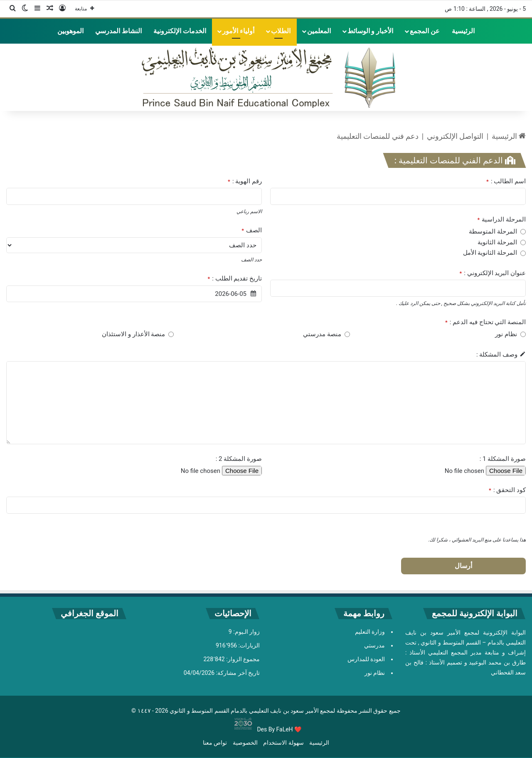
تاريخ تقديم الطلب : (235, 278)
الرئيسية (463, 31)
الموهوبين (70, 31)
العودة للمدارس (366, 659)
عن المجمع (425, 31)
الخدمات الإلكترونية (180, 31)
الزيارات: (248, 645)
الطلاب (281, 31)
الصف (252, 230)
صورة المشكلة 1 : (503, 459)
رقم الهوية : (245, 181)
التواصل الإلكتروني (455, 136)
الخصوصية (245, 743)
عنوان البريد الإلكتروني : (493, 273)
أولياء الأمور (238, 31)
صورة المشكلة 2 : (239, 459)
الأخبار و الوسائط (371, 31)
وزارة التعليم (370, 632)
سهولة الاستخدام (283, 743)
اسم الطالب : (506, 181)
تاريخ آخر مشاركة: (237, 673)
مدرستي (374, 645)
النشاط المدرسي (118, 31)
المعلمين (319, 31)
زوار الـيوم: (246, 632)
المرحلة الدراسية (501, 219)
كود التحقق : (507, 490)
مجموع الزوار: (242, 659)
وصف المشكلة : (497, 354)
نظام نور (375, 673)
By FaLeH (281, 729)
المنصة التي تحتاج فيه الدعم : (485, 322)
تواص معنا (215, 743)
